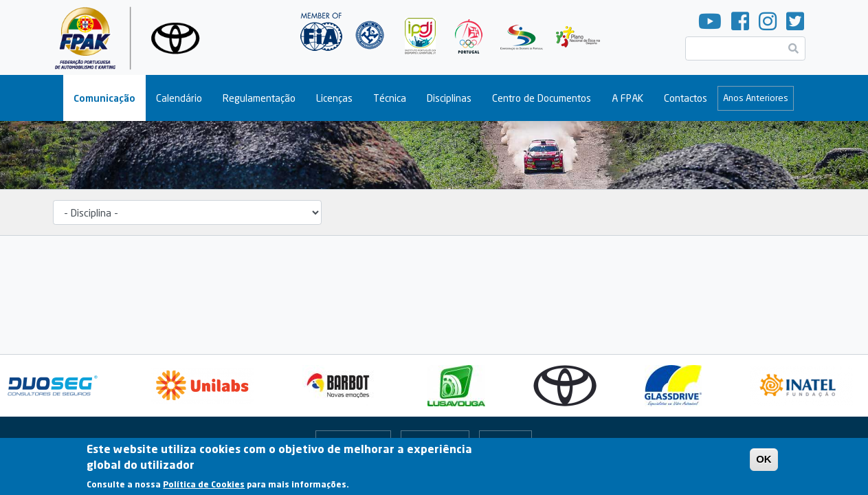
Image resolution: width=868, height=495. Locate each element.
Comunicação (104, 98)
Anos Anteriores (756, 98)
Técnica (390, 98)
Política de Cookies (204, 486)
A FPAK (627, 98)
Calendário (179, 98)
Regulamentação (259, 98)
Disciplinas (449, 98)
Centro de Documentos (542, 98)
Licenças (334, 98)
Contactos (686, 98)
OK (764, 461)
